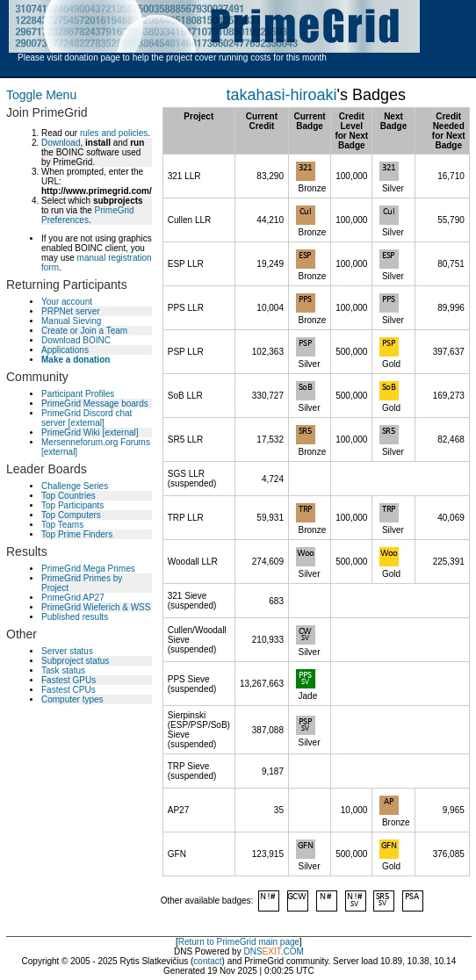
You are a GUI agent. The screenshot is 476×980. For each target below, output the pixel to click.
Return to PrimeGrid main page (239, 942)
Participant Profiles (78, 394)
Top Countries (69, 496)
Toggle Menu (41, 95)
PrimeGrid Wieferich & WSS (96, 607)
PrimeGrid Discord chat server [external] (87, 418)
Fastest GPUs (69, 680)
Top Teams (62, 525)
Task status (63, 670)
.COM (283, 951)
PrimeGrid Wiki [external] (90, 432)
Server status (67, 651)
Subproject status (75, 661)
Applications (65, 350)
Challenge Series (75, 486)
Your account (67, 302)
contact (207, 961)
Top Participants (72, 505)
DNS (252, 951)
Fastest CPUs (69, 690)
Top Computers (71, 515)
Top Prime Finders (77, 534)
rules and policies (114, 133)
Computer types (72, 699)
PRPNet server (71, 311)
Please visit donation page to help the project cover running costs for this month (172, 58)
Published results (75, 617)
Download (61, 143)
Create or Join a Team (84, 331)
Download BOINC (76, 340)
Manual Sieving (71, 321)
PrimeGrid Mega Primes (88, 569)
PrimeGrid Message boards (95, 404)
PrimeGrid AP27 (73, 598)
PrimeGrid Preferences (88, 215)
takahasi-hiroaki (281, 95)
